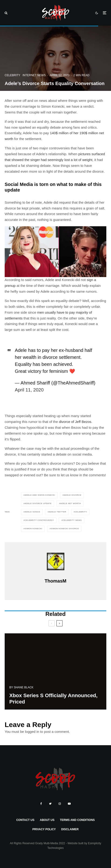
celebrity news (72, 520)
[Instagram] (60, 804)
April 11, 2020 (29, 390)
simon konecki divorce (65, 529)
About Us (47, 820)
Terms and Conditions (77, 820)
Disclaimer (70, 829)
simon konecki (33, 529)
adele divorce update (38, 503)
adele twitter (58, 512)
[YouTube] (69, 804)
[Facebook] (41, 804)
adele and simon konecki (40, 495)
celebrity (81, 512)
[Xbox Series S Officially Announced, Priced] (55, 674)
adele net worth (71, 503)
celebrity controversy (39, 520)
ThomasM (55, 581)
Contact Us (25, 820)
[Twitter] (50, 804)
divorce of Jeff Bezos (75, 422)
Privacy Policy (44, 829)
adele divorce (72, 495)
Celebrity (12, 75)
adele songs (32, 512)
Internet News (34, 75)
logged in (32, 732)
